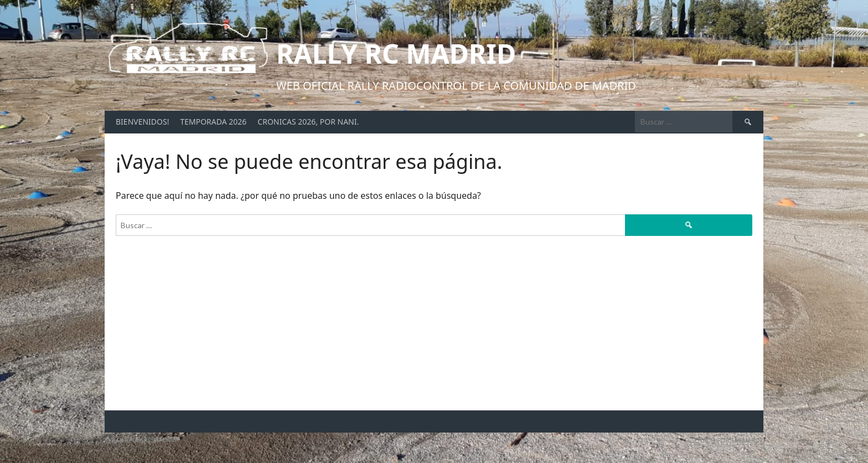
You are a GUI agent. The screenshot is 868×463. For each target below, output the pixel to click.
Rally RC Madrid (396, 53)
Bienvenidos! (142, 122)
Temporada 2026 (213, 122)
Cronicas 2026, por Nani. (308, 122)
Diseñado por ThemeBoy (724, 440)
